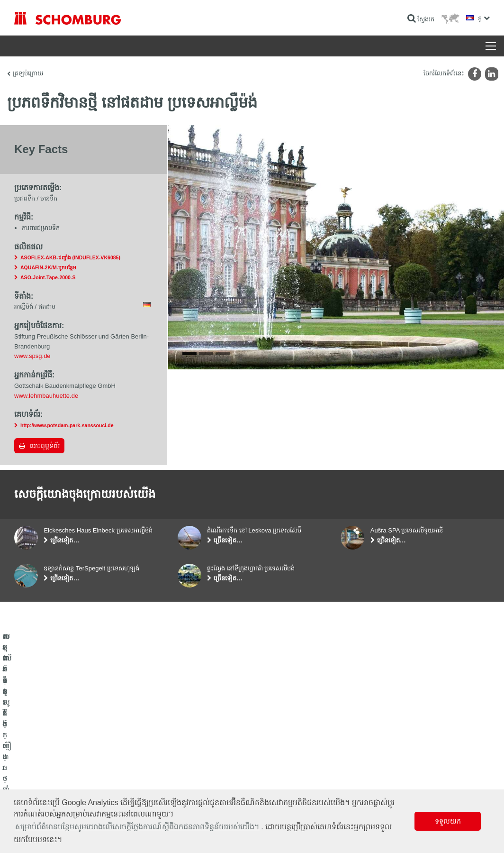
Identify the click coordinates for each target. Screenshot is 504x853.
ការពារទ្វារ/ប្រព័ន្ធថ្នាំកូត (40, 785)
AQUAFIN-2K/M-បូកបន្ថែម (48, 267)
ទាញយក (188, 770)
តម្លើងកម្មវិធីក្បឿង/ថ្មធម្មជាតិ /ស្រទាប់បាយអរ (63, 770)
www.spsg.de (32, 356)
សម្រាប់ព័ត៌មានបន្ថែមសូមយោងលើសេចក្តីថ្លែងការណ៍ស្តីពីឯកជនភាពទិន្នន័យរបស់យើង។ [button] (137, 827)
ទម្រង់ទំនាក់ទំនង (197, 785)
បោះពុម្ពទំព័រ (45, 446)
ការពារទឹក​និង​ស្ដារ (34, 756)
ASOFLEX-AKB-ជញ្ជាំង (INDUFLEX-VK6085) (70, 257)
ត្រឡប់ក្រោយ (28, 73)
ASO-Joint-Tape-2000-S (48, 277)
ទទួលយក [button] (448, 821)
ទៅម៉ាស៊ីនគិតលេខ (198, 756)
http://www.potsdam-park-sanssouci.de (67, 425)
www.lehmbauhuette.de (46, 396)
